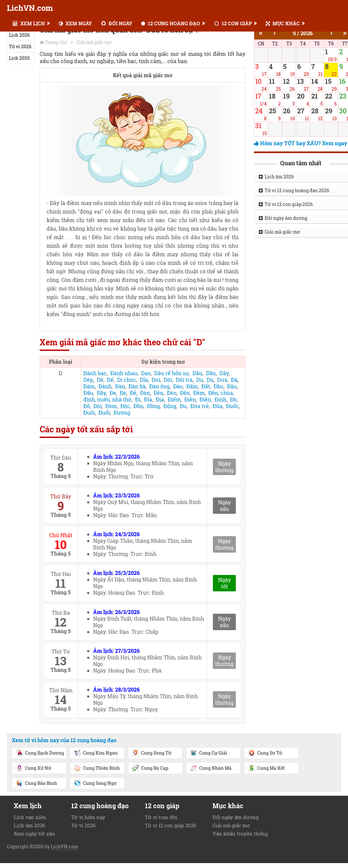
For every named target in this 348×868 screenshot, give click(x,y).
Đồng (153, 406)
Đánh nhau (124, 373)
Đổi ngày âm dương (235, 817)
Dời (168, 380)
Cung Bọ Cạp (150, 768)
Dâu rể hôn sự (172, 373)
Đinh (220, 399)
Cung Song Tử (151, 753)
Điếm (174, 399)
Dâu (197, 373)
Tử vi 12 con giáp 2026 (171, 825)
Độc (125, 406)
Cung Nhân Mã (211, 768)
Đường (122, 412)
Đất (206, 386)
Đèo (172, 393)
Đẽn (158, 393)
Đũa (217, 406)
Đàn (120, 386)
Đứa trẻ (200, 406)
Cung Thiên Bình (97, 768)
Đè (123, 393)
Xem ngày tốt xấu (34, 834)
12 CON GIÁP (233, 23)
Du (200, 380)
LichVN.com (30, 8)
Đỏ (87, 406)
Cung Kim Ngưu (96, 753)
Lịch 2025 (19, 58)
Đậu (232, 386)
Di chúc (127, 380)
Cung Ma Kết (266, 768)
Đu (183, 406)
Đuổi (104, 412)
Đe (113, 393)
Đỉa (148, 399)
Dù (210, 380)
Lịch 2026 (19, 35)
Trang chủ (56, 42)
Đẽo (185, 393)
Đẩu (88, 393)
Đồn (138, 406)
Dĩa (144, 380)
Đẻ (133, 393)
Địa (160, 399)
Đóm (111, 406)
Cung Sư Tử (265, 753)
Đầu (218, 386)
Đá (234, 380)
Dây (224, 373)
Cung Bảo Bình (36, 784)
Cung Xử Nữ (33, 768)
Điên (190, 399)
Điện (205, 399)
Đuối (89, 412)
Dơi (156, 380)
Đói (98, 406)
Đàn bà (137, 386)
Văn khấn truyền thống (240, 834)
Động (170, 406)
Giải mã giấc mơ (94, 42)
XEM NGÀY (75, 23)
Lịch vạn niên (30, 817)
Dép (88, 380)
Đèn (145, 393)
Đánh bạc (95, 373)
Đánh (105, 386)
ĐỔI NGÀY (117, 23)
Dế (110, 380)
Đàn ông (159, 386)
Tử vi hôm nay (88, 817)
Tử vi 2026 (20, 46)
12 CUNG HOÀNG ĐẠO (171, 23)
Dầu (211, 373)
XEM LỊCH (29, 23)
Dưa (222, 380)
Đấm (192, 386)
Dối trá (184, 380)
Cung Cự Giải (208, 753)
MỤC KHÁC (283, 23)
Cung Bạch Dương (40, 753)
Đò (233, 399)
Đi (138, 399)
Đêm (199, 393)
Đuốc (232, 406)
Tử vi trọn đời (161, 817)
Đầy (101, 393)
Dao (146, 373)
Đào (178, 386)
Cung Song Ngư (95, 784)
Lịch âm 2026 (29, 825)
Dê (100, 380)
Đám (89, 386)
